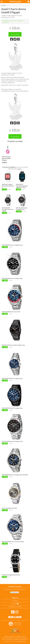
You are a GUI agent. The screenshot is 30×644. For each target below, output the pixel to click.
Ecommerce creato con (15, 641)
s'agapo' (19, 169)
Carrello (15, 604)
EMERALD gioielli (15, 2)
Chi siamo (15, 601)
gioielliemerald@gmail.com (21, 639)
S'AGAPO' (4, 5)
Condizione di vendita (15, 607)
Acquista (15, 34)
